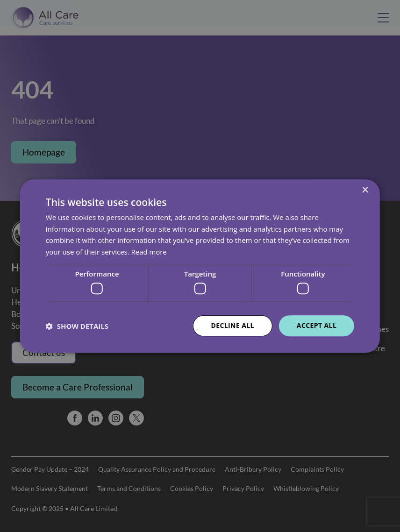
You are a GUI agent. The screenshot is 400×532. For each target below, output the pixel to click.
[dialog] (200, 266)
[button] (77, 326)
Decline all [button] (232, 326)
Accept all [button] (317, 326)
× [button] (365, 190)
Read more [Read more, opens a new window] (149, 252)
